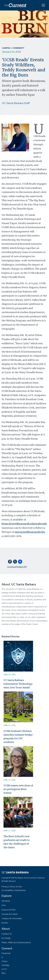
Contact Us (7, 934)
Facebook (6, 953)
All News (6, 901)
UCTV (4, 969)
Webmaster (20, 890)
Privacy (5, 887)
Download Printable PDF (17, 567)
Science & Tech (9, 910)
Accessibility (7, 890)
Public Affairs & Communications (16, 943)
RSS (4, 973)
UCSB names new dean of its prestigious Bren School (18, 789)
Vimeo (5, 961)
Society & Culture (10, 914)
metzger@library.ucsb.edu (30, 532)
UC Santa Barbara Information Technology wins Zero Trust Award (18, 684)
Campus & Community (12, 918)
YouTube (5, 965)
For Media (6, 938)
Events (5, 923)
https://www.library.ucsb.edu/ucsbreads (24, 524)
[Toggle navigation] (43, 5)
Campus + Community (13, 48)
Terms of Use (16, 887)
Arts (4, 905)
